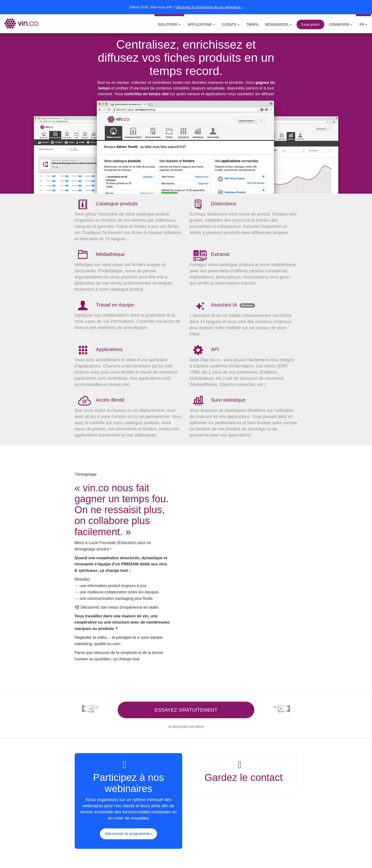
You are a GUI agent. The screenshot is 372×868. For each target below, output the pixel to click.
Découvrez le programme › (128, 834)
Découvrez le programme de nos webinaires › (209, 7)
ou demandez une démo (186, 727)
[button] (169, 22)
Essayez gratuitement (186, 710)
